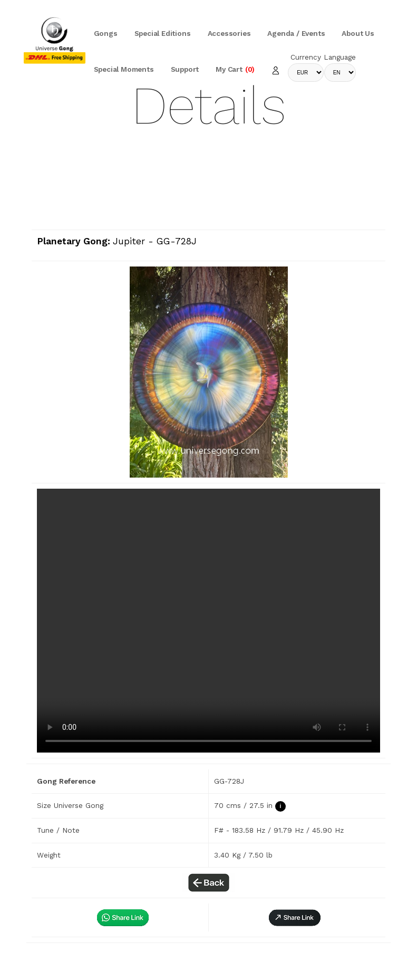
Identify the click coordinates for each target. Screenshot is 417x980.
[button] (295, 917)
